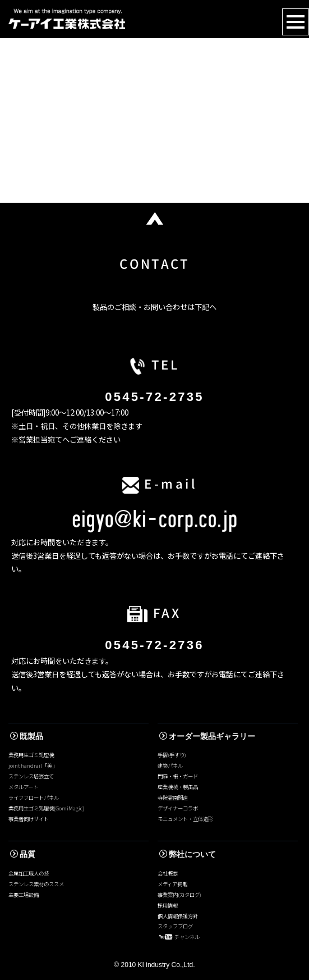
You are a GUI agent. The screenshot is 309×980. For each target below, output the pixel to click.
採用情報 (168, 905)
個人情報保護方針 (178, 916)
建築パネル (170, 765)
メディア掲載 (172, 884)
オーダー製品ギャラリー (207, 736)
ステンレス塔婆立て (31, 776)
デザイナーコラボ (178, 808)
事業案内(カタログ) (179, 895)
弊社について (188, 854)
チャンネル (179, 937)
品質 (23, 854)
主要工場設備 (24, 895)
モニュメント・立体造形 (185, 819)
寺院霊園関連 (173, 797)
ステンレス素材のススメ (36, 884)
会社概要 (168, 873)
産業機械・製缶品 (178, 787)
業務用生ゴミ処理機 (31, 755)
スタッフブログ (175, 926)
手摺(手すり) (172, 755)
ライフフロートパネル (34, 797)
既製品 (27, 736)
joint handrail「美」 (33, 765)
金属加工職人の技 (29, 873)
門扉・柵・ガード (178, 776)
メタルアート (23, 787)
